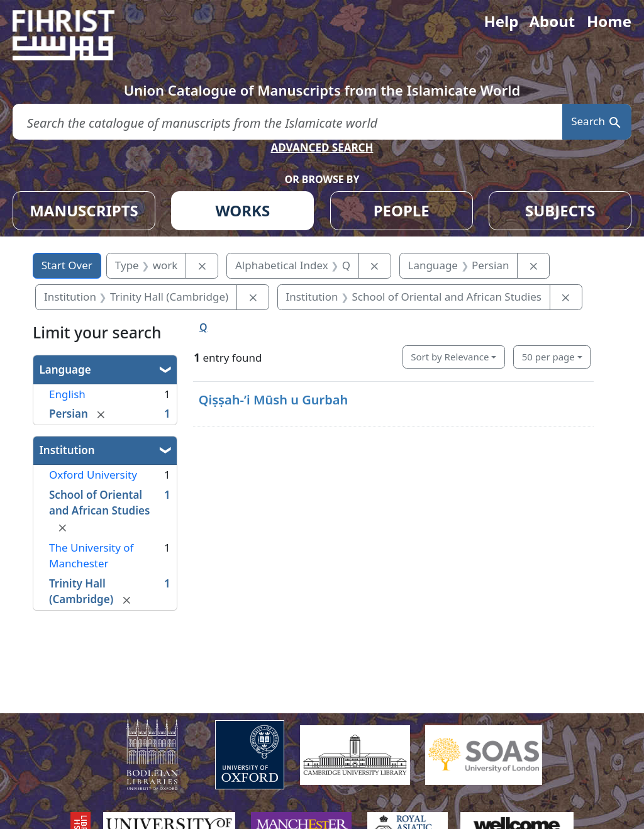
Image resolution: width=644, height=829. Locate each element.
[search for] (287, 122)
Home (609, 21)
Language (65, 370)
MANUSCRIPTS (84, 210)
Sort (450, 357)
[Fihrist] (75, 35)
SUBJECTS (560, 210)
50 (548, 357)
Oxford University (93, 475)
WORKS (242, 210)
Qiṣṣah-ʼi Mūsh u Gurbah (274, 400)
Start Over (67, 265)
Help (501, 21)
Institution (67, 450)
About (552, 21)
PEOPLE (402, 210)
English (67, 394)
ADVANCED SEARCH (322, 147)
